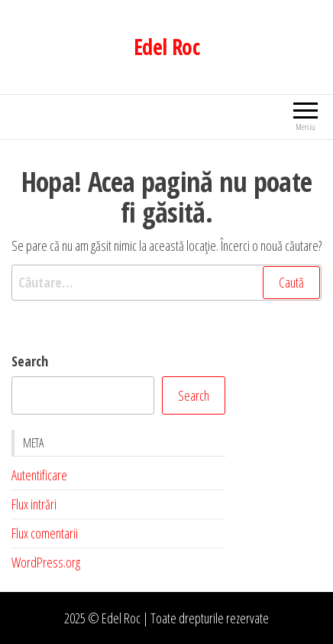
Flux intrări (34, 504)
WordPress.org (46, 562)
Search (30, 361)
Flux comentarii (45, 533)
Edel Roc (167, 47)
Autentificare (39, 475)
